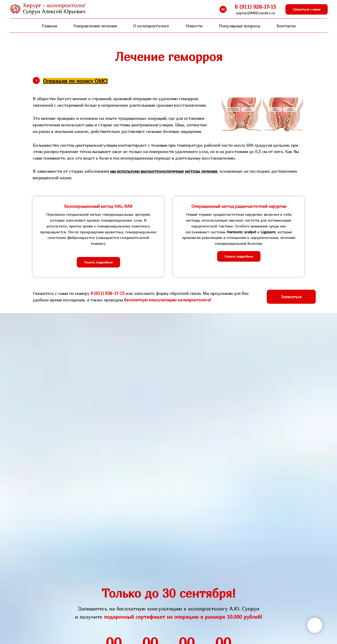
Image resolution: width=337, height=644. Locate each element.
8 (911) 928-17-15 (108, 293)
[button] (307, 9)
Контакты (286, 26)
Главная (49, 26)
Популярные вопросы (240, 26)
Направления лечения (95, 26)
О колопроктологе (151, 26)
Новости (194, 26)
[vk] (223, 9)
